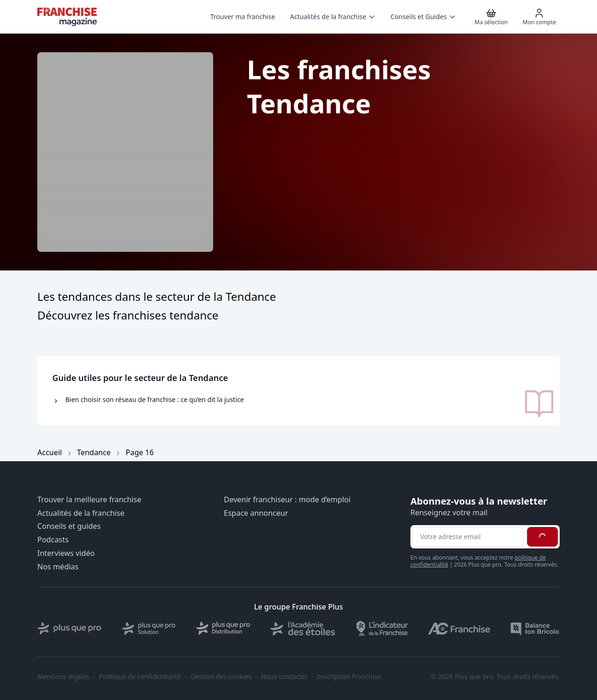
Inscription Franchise (349, 677)
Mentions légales (63, 677)
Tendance (94, 452)
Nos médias (58, 567)
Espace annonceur (256, 513)
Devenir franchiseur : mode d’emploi (287, 500)
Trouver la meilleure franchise (89, 500)
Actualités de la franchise (81, 513)
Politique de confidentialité (140, 677)
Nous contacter (284, 677)
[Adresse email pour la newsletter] (468, 537)
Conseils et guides (69, 526)
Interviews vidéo (66, 553)
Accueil (50, 452)
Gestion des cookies (221, 677)
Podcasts (53, 540)
